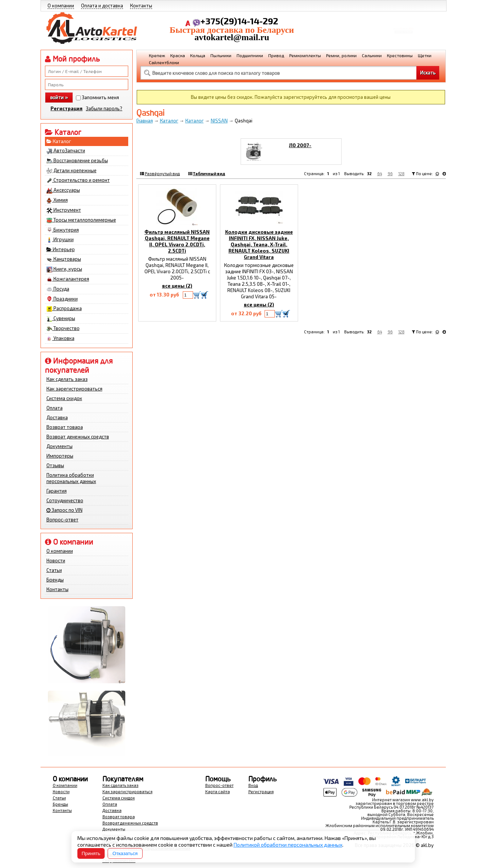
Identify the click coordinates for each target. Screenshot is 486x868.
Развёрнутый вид (162, 173)
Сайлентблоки (164, 62)
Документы (60, 446)
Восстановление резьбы (77, 161)
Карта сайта (218, 791)
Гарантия (57, 491)
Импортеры (60, 456)
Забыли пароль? (104, 108)
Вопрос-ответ (62, 520)
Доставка (57, 417)
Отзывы (55, 465)
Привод (276, 55)
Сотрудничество (65, 500)
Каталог (59, 141)
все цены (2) (177, 286)
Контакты (141, 6)
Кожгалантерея (68, 279)
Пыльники (221, 55)
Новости (56, 560)
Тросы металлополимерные (81, 220)
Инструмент (64, 210)
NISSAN (219, 121)
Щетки (425, 55)
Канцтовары (64, 259)
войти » (59, 97)
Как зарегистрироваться (74, 389)
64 (380, 173)
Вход (253, 785)
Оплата (55, 408)
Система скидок (64, 398)
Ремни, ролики (341, 55)
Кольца (198, 55)
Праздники (62, 299)
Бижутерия (63, 230)
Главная (145, 121)
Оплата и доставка (102, 6)
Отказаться (125, 853)
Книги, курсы (64, 269)
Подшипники (250, 55)
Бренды (55, 580)
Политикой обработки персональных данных (288, 845)
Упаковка (60, 338)
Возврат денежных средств (78, 437)
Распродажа (64, 309)
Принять (91, 853)
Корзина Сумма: (403, 24)
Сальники (372, 55)
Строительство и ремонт (78, 180)
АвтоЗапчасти (66, 151)
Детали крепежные (71, 171)
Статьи (54, 570)
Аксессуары (63, 190)
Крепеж (157, 55)
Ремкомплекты (305, 55)
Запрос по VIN (64, 510)
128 (401, 173)
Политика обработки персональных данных (71, 478)
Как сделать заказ (67, 379)
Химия (57, 200)
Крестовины (400, 55)
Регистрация (67, 108)
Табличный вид (209, 173)
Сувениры (61, 319)
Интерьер (61, 249)
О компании (61, 6)
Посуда (58, 289)
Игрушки (60, 240)
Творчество (63, 329)
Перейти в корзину (403, 34)
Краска (178, 55)
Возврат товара (65, 427)
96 (390, 173)
